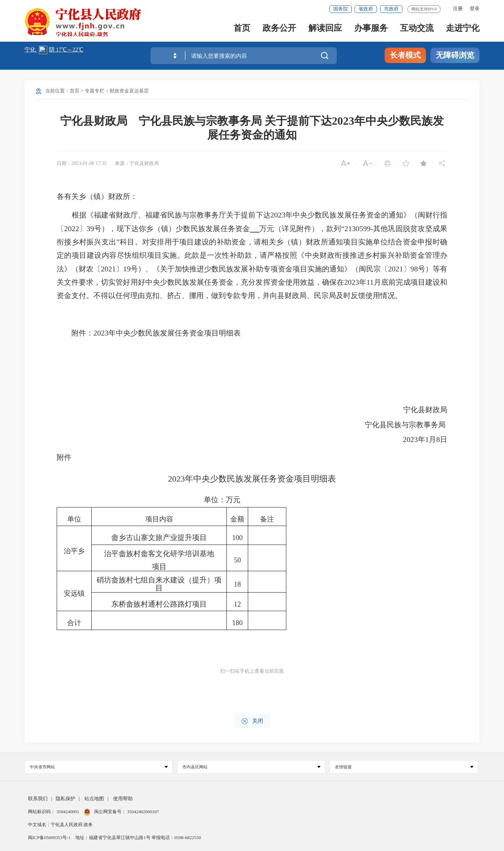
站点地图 (94, 799)
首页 (242, 29)
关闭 (252, 721)
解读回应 (325, 29)
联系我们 (38, 799)
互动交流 (417, 29)
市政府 (391, 9)
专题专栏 (94, 91)
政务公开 (279, 29)
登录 (475, 9)
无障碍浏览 (455, 55)
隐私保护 (65, 799)
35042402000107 (142, 812)
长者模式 (405, 55)
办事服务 (371, 29)
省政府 (366, 9)
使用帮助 (123, 799)
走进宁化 (463, 29)
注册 (458, 9)
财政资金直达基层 (129, 91)
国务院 (341, 9)
